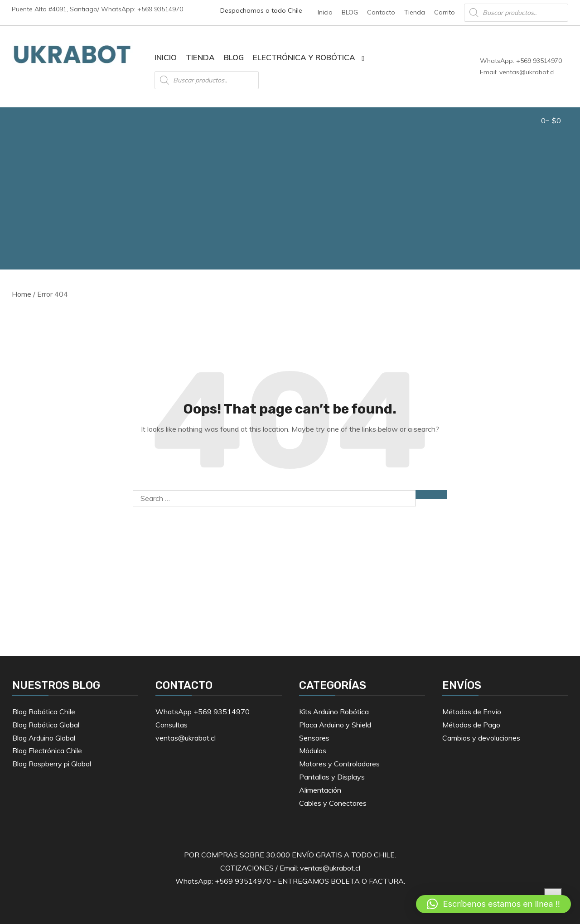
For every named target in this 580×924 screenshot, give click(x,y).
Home (22, 294)
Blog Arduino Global (44, 738)
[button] (493, 904)
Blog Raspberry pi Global (52, 764)
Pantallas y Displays (332, 777)
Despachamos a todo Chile (261, 10)
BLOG (350, 12)
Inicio (325, 12)
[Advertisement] (290, 202)
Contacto (381, 12)
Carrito (445, 12)
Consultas (172, 725)
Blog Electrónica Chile (47, 751)
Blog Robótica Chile (44, 712)
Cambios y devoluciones (481, 738)
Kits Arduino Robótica (334, 712)
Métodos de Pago (471, 725)
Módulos (313, 751)
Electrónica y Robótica (304, 57)
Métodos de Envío (472, 712)
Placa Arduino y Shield (335, 725)
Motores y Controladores (339, 764)
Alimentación (320, 790)
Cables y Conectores (333, 803)
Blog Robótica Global (46, 725)
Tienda (415, 12)
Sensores (314, 738)
